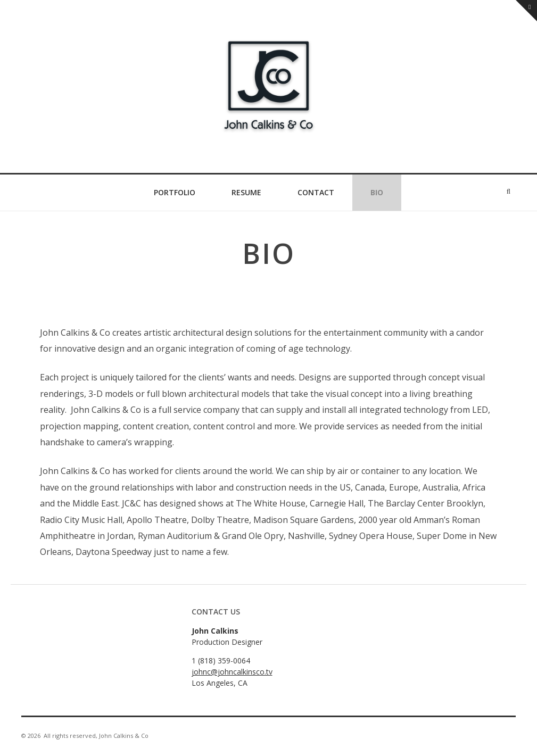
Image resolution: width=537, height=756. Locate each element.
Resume (246, 192)
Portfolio (175, 192)
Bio (377, 192)
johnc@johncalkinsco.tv (232, 672)
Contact (316, 192)
